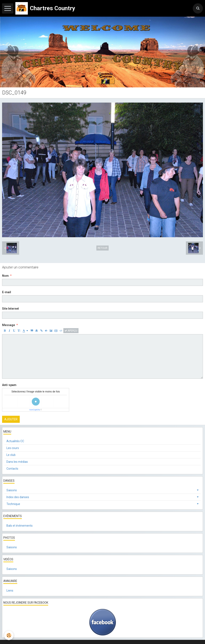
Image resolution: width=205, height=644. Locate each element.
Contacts (12, 469)
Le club (11, 455)
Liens (10, 591)
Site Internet (10, 309)
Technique (13, 504)
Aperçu (71, 331)
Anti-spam (9, 385)
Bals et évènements (20, 526)
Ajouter (11, 419)
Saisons (12, 490)
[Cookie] (9, 635)
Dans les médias (17, 462)
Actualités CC (15, 441)
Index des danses (18, 497)
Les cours (13, 448)
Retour (102, 248)
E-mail (7, 292)
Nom (5, 276)
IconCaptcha (35, 410)
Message (9, 325)
